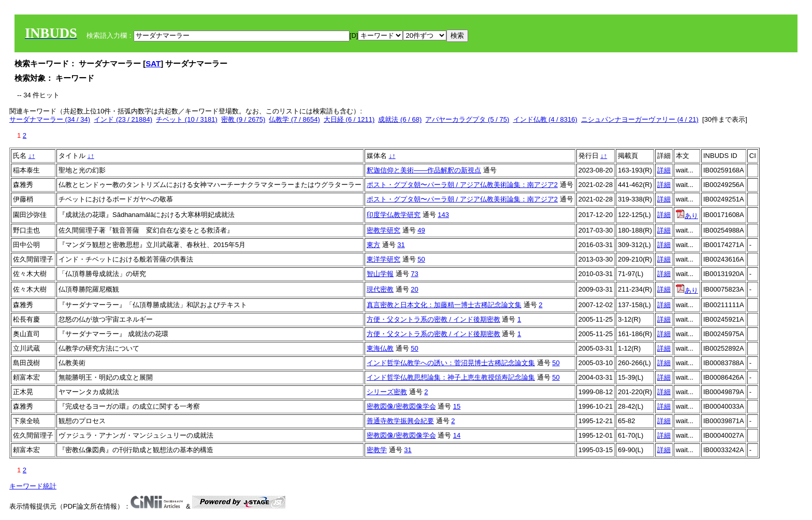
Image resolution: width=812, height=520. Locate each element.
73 (414, 274)
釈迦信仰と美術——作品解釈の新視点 (424, 170)
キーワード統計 (33, 486)
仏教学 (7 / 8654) (294, 119)
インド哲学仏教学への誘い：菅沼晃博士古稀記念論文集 (451, 363)
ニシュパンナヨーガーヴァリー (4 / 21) (640, 119)
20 (414, 289)
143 (443, 215)
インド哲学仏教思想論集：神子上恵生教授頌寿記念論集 (451, 377)
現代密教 (380, 289)
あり (687, 216)
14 (457, 435)
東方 (373, 245)
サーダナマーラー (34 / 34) (50, 119)
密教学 (377, 450)
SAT (153, 63)
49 (421, 230)
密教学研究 (383, 230)
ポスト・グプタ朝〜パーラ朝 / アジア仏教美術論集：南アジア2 (462, 185)
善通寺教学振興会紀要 (400, 421)
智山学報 (380, 274)
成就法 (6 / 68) (400, 119)
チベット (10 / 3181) (187, 119)
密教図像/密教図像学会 (401, 406)
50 (421, 259)
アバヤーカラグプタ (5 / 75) (467, 119)
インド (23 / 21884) (123, 119)
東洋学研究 (383, 259)
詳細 (664, 170)
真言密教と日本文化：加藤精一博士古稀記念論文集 (444, 305)
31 (401, 245)
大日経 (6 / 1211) (349, 119)
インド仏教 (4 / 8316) (545, 119)
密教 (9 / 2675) (243, 119)
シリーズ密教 (387, 392)
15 (457, 406)
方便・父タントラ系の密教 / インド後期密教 (433, 319)
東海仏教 (380, 348)
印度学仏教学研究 (394, 215)
